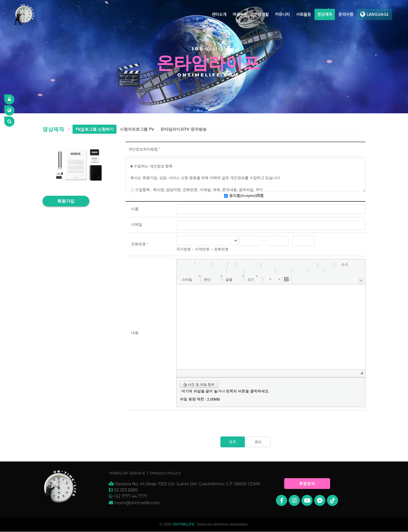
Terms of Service (127, 473)
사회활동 (304, 14)
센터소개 (219, 14)
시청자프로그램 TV (137, 129)
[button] (183, 265)
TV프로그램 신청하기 (94, 129)
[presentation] (169, 425)
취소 (258, 442)
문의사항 (346, 14)
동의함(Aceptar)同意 (246, 196)
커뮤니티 (283, 14)
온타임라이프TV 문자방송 (183, 129)
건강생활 (261, 14)
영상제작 (325, 14)
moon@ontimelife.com (137, 503)
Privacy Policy (165, 473)
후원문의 (307, 484)
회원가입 (66, 201)
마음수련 (240, 14)
